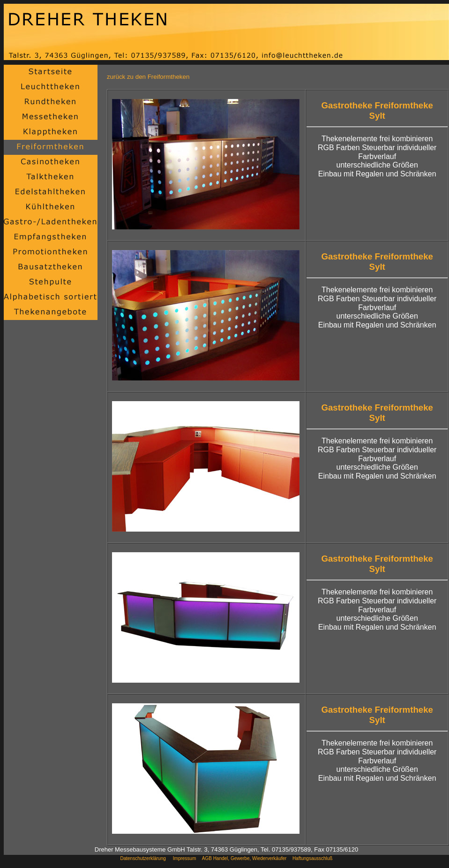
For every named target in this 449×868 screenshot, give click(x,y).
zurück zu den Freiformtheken (148, 77)
